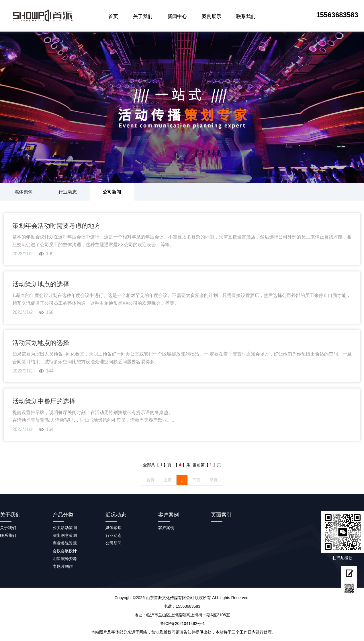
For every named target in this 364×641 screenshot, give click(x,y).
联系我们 (246, 16)
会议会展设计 (65, 551)
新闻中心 (177, 16)
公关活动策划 (65, 528)
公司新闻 (112, 192)
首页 (113, 16)
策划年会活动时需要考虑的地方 (56, 226)
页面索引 (221, 515)
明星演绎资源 (65, 559)
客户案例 (169, 515)
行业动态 (68, 192)
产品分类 (63, 515)
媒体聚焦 (24, 192)
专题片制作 (63, 566)
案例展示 (212, 16)
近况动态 (116, 515)
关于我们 (143, 16)
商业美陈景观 (65, 543)
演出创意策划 (65, 535)
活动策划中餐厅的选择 (44, 401)
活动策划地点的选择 (41, 284)
